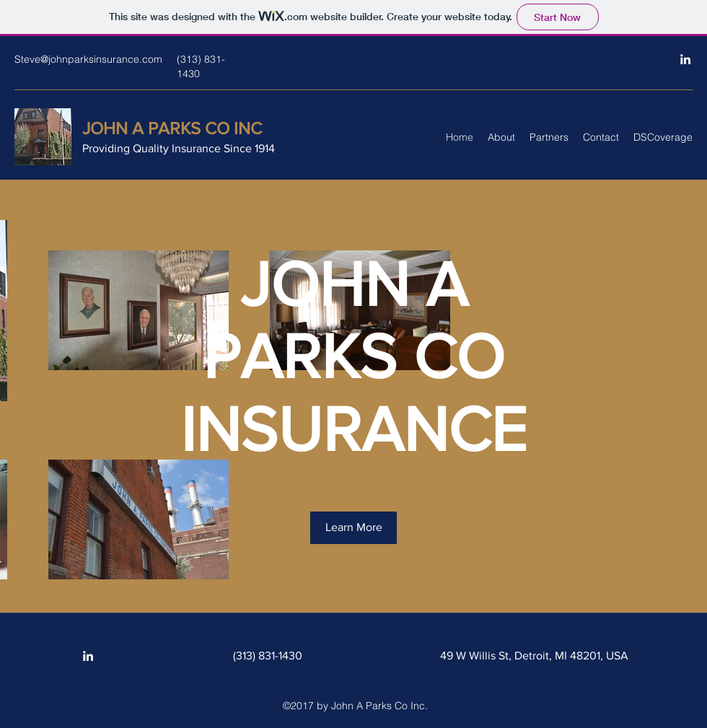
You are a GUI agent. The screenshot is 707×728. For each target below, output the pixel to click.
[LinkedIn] (685, 59)
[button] (353, 528)
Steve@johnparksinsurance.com (88, 59)
